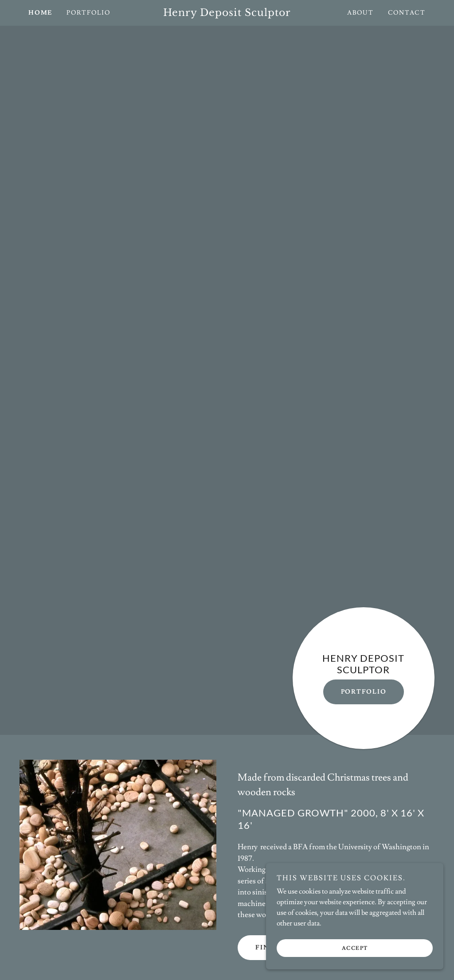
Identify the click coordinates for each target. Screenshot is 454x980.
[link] (227, 14)
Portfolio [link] (88, 13)
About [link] (360, 13)
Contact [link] (407, 13)
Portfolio (364, 692)
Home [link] (40, 13)
